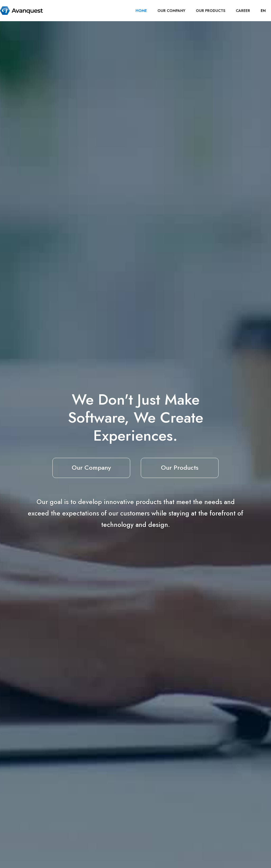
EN (263, 11)
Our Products (180, 467)
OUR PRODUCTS (211, 11)
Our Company (91, 467)
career (243, 11)
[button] (263, 11)
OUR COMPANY (171, 11)
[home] (21, 11)
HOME (141, 11)
